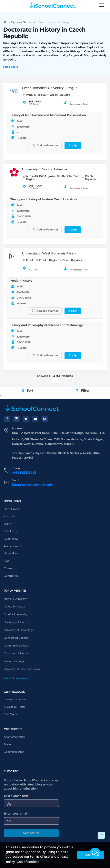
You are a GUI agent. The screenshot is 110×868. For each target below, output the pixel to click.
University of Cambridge (19, 630)
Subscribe (31, 833)
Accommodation (14, 737)
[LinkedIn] (45, 419)
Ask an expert (13, 546)
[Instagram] (16, 419)
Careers (9, 568)
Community (11, 539)
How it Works (12, 509)
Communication (14, 752)
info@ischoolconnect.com (33, 485)
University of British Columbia (22, 669)
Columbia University (16, 654)
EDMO (8, 524)
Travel (8, 744)
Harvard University (15, 599)
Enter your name (16, 796)
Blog (7, 561)
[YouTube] (35, 419)
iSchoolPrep (11, 554)
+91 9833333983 (24, 473)
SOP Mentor (11, 714)
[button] (95, 853)
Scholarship (11, 531)
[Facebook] (7, 419)
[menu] (101, 5)
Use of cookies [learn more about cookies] (28, 862)
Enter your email (17, 814)
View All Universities (18, 679)
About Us (10, 517)
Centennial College (16, 646)
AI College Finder (15, 707)
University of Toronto (16, 622)
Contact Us (11, 576)
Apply (73, 145)
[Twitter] (26, 419)
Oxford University (14, 607)
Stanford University (16, 615)
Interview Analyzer (15, 700)
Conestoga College (16, 638)
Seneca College (14, 661)
